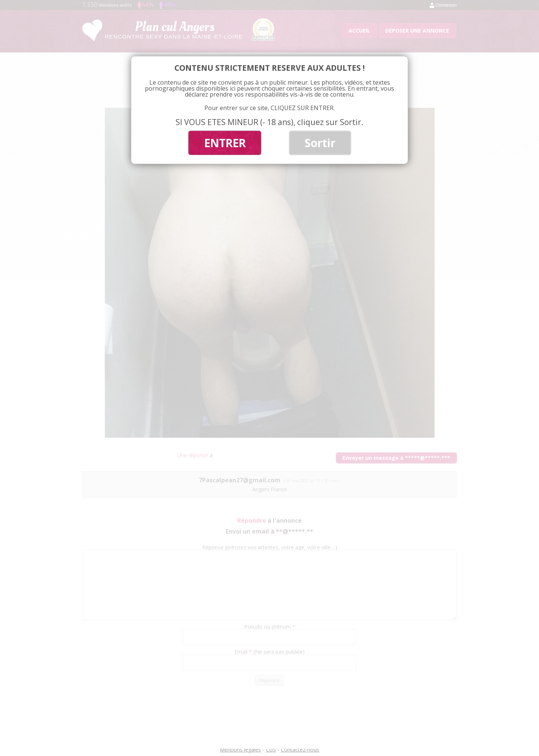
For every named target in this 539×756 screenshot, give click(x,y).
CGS (271, 749)
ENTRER (225, 143)
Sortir (320, 143)
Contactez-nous (300, 749)
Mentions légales (240, 749)
